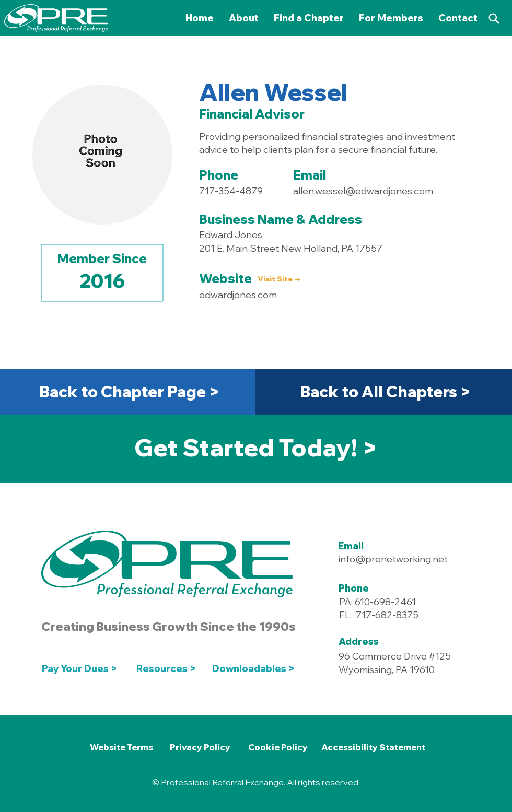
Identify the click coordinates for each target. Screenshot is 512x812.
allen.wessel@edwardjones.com (363, 191)
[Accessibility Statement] (373, 747)
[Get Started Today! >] (256, 448)
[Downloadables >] (255, 668)
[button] (391, 18)
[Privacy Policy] (200, 747)
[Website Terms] (121, 747)
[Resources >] (166, 668)
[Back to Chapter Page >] (129, 392)
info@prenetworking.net (393, 559)
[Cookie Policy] (278, 747)
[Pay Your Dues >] (82, 668)
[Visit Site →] (279, 280)
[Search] (494, 18)
